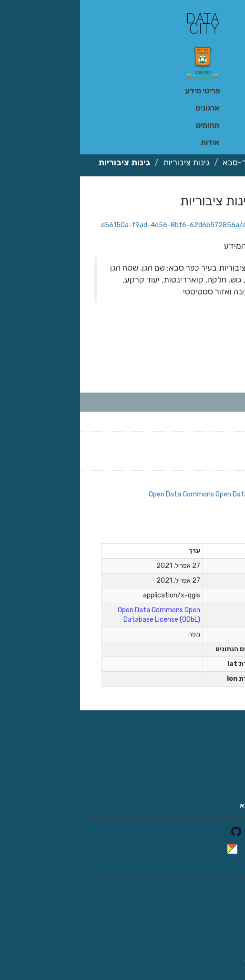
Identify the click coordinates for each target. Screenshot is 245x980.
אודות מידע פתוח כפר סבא (199, 805)
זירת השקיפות (217, 748)
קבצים (217, 371)
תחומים (128, 125)
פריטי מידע (122, 91)
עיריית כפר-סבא (171, 162)
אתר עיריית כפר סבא (207, 777)
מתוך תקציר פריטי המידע (187, 246)
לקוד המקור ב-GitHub (204, 831)
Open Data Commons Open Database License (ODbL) (149, 494)
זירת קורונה (220, 763)
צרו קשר (225, 791)
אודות (130, 142)
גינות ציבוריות (106, 162)
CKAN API (222, 865)
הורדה (198, 194)
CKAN (175, 848)
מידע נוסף (204, 530)
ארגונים (127, 108)
